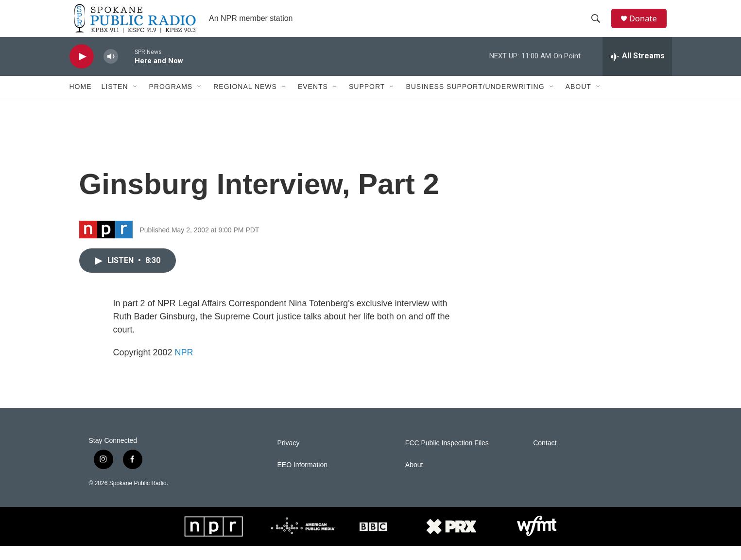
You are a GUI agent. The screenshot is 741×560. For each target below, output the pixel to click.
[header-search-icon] (599, 26)
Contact (545, 457)
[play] (82, 71)
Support (367, 101)
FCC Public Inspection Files (447, 457)
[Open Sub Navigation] (136, 101)
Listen (115, 101)
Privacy (289, 457)
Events (313, 101)
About (578, 101)
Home (81, 101)
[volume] (111, 71)
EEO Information (303, 479)
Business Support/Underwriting (475, 101)
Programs (171, 101)
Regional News (245, 101)
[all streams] (637, 70)
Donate (647, 26)
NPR (184, 367)
